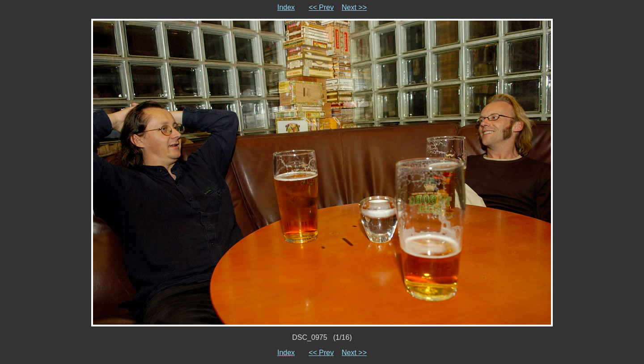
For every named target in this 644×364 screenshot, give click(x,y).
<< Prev (321, 7)
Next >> (354, 7)
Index (286, 7)
